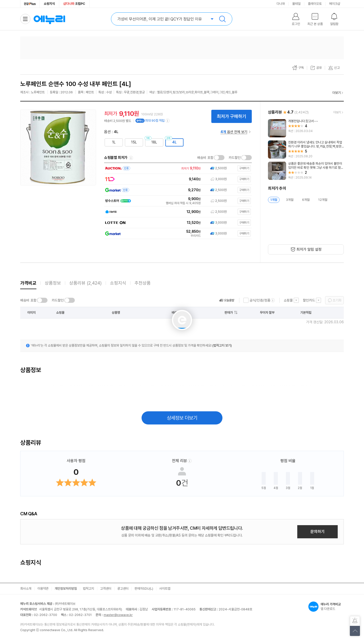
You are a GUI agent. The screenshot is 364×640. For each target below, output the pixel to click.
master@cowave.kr (118, 615)
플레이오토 (315, 4)
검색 (222, 19)
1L (114, 142)
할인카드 (309, 300)
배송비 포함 (205, 158)
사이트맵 (165, 589)
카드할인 (235, 158)
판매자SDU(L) (144, 589)
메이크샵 (335, 4)
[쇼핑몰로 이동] (177, 168)
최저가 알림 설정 (309, 249)
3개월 (290, 200)
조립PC (74, 4)
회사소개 (26, 589)
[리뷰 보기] (306, 128)
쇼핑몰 (288, 300)
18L (154, 142)
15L (134, 142)
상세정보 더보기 (182, 418)
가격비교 (28, 283)
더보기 (337, 93)
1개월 (274, 200)
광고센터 (123, 589)
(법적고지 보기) (222, 345)
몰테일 (296, 4)
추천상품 (143, 283)
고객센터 (106, 589)
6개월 (306, 200)
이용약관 (43, 589)
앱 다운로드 (326, 607)
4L (174, 142)
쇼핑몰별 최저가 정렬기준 (131, 158)
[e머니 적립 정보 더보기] (168, 121)
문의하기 (317, 532)
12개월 (323, 200)
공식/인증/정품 (260, 300)
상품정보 (53, 283)
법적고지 (88, 589)
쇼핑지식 (49, 4)
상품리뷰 (85, 283)
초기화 (337, 300)
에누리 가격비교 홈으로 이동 (49, 19)
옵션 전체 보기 (234, 132)
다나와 (281, 4)
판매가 (229, 313)
